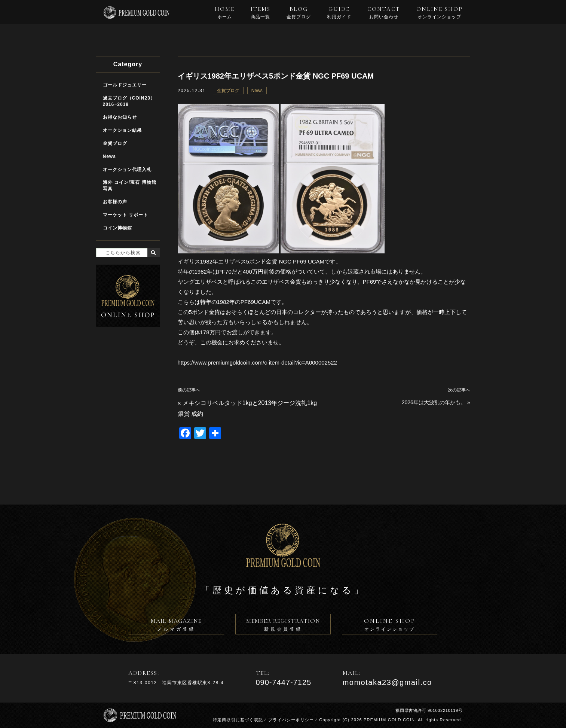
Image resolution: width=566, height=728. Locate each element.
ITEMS (261, 13)
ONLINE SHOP (440, 13)
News (257, 91)
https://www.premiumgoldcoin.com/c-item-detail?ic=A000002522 (257, 363)
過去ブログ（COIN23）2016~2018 (129, 101)
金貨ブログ (228, 91)
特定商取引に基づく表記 (238, 720)
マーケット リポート (126, 215)
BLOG (299, 13)
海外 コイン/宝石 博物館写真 (130, 185)
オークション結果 (122, 130)
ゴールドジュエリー (125, 85)
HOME (225, 13)
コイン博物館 (117, 228)
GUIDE (339, 13)
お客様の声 (115, 202)
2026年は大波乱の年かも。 (434, 402)
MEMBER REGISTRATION (283, 626)
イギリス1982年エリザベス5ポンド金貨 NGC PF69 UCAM (276, 76)
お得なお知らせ (120, 117)
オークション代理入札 (127, 170)
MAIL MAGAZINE (176, 626)
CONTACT (384, 13)
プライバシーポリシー (291, 720)
